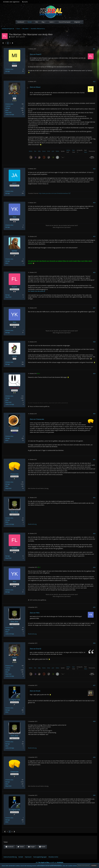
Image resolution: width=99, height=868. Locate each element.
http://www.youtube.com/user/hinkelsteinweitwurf (54, 193)
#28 (94, 342)
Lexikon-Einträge (10, 114)
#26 (94, 272)
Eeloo (57, 151)
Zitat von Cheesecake (37, 419)
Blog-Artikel (8, 112)
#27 (94, 308)
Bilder (7, 110)
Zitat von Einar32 (35, 649)
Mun (86, 152)
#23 (94, 169)
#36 (94, 643)
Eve (35, 151)
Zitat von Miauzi (35, 87)
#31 (94, 460)
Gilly (39, 151)
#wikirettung (32, 524)
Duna (44, 151)
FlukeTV (13, 37)
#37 (94, 685)
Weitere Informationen (84, 866)
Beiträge (8, 71)
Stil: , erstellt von (49, 862)
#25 (94, 236)
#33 (94, 533)
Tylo (73, 150)
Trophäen (8, 106)
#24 (94, 203)
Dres (49, 151)
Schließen (94, 866)
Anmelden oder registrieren (11, 2)
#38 (94, 721)
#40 (94, 795)
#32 (94, 498)
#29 (94, 374)
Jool (53, 151)
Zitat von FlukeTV (36, 54)
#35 (94, 607)
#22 (94, 82)
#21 (94, 49)
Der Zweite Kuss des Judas (36, 291)
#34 (94, 567)
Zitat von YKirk (35, 613)
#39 (94, 757)
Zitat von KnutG (35, 691)
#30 (94, 414)
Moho (31, 151)
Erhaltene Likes (9, 69)
